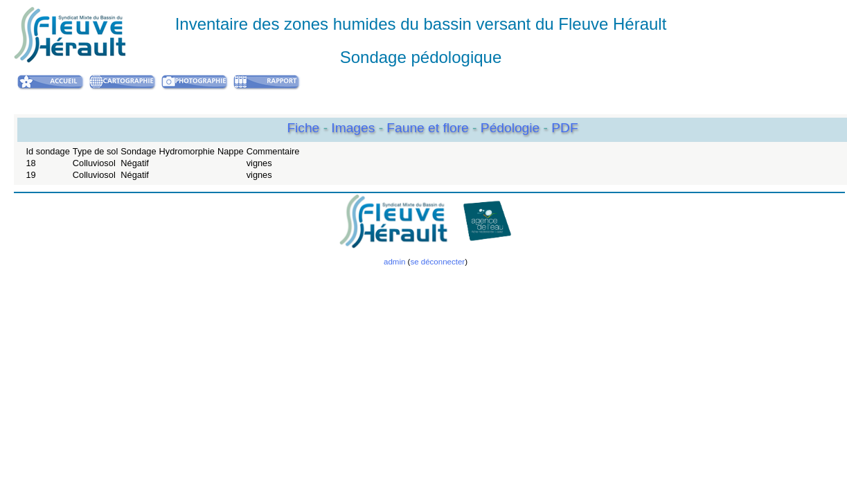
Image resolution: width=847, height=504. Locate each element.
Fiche (303, 128)
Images (355, 128)
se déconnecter (437, 262)
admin (394, 262)
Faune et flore (429, 128)
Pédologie (512, 128)
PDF (564, 128)
